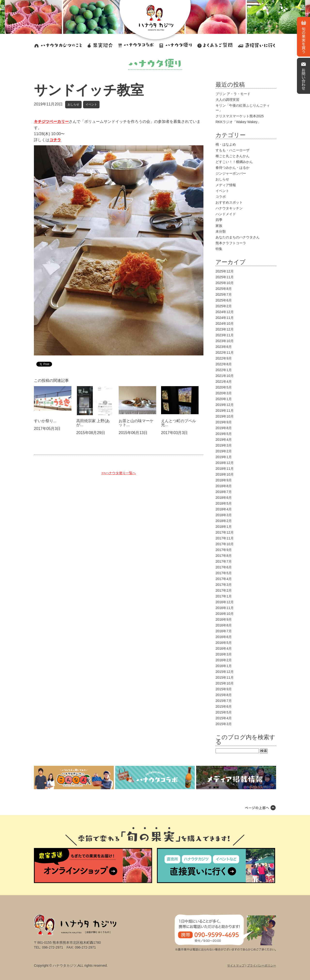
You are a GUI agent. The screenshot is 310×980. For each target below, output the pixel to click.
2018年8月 (224, 486)
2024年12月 (225, 312)
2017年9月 (224, 550)
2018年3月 (224, 515)
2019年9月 (224, 422)
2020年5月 (224, 387)
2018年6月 (224, 498)
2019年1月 (224, 457)
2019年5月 (224, 434)
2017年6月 (224, 567)
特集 (219, 249)
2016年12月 (225, 602)
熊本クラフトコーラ (231, 243)
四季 (219, 220)
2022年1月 (224, 370)
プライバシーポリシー (262, 965)
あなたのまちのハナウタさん (238, 237)
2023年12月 (225, 329)
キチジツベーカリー (51, 122)
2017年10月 (225, 544)
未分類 (221, 231)
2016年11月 (225, 608)
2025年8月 (224, 289)
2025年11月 (225, 277)
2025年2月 (224, 306)
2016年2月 (224, 660)
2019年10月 (225, 416)
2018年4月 (224, 509)
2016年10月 (225, 614)
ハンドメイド (226, 214)
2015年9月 (224, 689)
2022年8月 (224, 364)
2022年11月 (225, 353)
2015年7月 (224, 701)
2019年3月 (224, 445)
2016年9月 (224, 619)
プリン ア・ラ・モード (233, 94)
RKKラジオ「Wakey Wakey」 (238, 122)
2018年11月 (225, 469)
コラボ (221, 197)
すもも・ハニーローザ (232, 150)
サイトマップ (236, 965)
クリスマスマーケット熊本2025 (240, 116)
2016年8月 (224, 625)
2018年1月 (224, 527)
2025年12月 (225, 271)
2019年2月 (224, 451)
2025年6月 (224, 300)
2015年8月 (224, 695)
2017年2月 (224, 590)
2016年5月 (224, 643)
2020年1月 (224, 399)
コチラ (55, 140)
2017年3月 (224, 585)
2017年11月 (225, 538)
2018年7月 (224, 492)
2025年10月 (225, 283)
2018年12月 (225, 463)
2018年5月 (224, 503)
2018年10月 (225, 474)
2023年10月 (225, 341)
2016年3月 (224, 654)
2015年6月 (224, 707)
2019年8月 (224, 428)
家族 (219, 226)
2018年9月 (224, 480)
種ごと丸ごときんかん (232, 156)
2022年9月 (224, 358)
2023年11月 (225, 335)
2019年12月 (225, 405)
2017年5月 (224, 573)
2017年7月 (224, 561)
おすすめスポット (229, 202)
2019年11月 (225, 411)
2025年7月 (224, 295)
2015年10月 (225, 683)
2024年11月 (225, 318)
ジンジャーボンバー (231, 173)
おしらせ (73, 104)
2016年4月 (224, 648)
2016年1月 (224, 666)
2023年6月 (224, 347)
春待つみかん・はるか (232, 168)
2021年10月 (225, 376)
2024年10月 (225, 324)
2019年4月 (224, 440)
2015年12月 (225, 672)
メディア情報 (226, 185)
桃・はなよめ (226, 144)
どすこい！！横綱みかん (234, 162)
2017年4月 (224, 579)
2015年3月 (224, 724)
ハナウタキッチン (229, 208)
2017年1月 (224, 596)
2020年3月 (224, 393)
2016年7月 (224, 631)
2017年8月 (224, 556)
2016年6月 (224, 637)
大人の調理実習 (227, 100)
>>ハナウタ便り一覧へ (119, 473)
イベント (91, 104)
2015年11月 (225, 678)
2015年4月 (224, 718)
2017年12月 (225, 532)
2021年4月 (224, 382)
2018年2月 (224, 521)
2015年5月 (224, 712)
